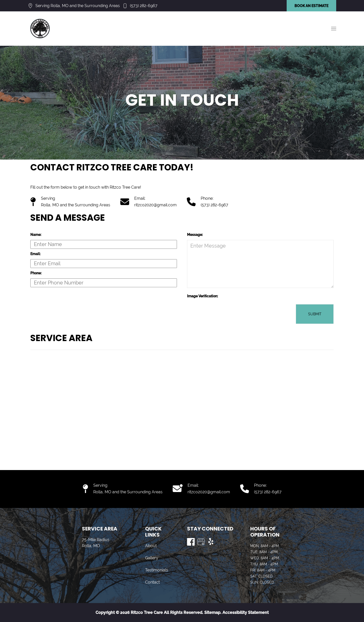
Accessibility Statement (246, 613)
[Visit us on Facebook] (191, 542)
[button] (334, 29)
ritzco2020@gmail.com (155, 205)
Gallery (152, 558)
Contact (152, 582)
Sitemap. (212, 613)
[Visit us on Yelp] (211, 542)
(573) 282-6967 (144, 6)
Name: (36, 235)
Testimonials (157, 570)
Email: (35, 254)
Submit (315, 314)
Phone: (36, 273)
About (151, 546)
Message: (195, 235)
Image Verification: (202, 296)
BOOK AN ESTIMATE (311, 6)
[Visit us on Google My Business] (201, 542)
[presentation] (225, 314)
